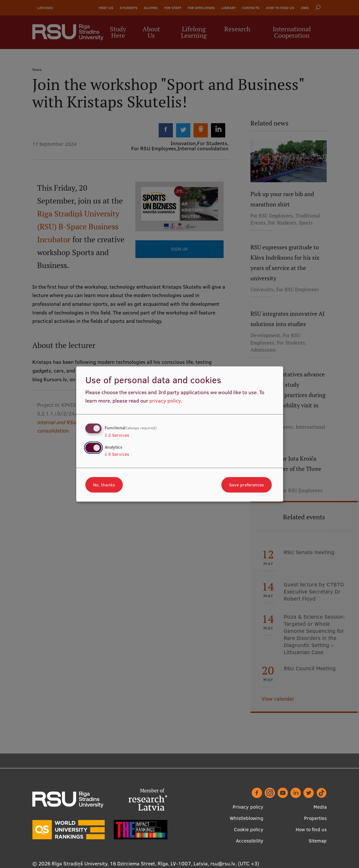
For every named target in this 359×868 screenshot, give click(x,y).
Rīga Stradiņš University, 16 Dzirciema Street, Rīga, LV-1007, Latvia (130, 863)
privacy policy (165, 401)
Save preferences (247, 485)
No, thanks (104, 485)
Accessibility (250, 841)
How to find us (311, 829)
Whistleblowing (247, 818)
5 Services (117, 454)
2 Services (117, 435)
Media (320, 807)
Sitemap (318, 841)
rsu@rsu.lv (223, 863)
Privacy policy (248, 807)
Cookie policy (249, 829)
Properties (315, 818)
